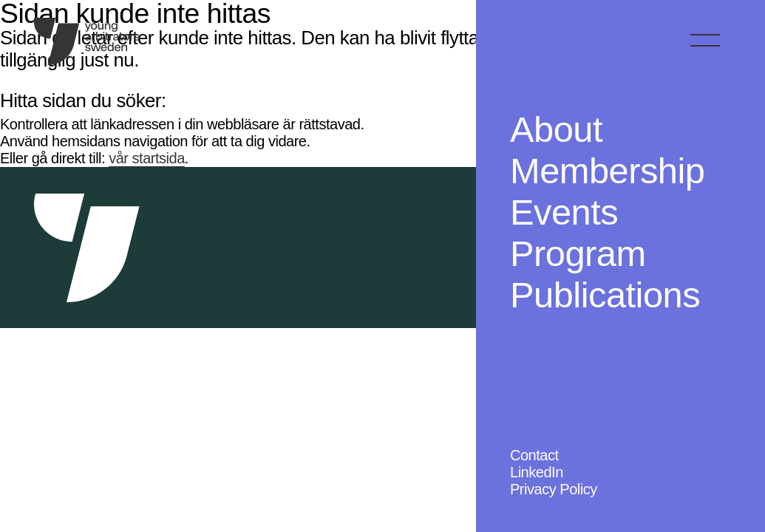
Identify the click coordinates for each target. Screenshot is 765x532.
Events (564, 212)
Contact (534, 455)
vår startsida (147, 158)
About (556, 129)
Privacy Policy (554, 489)
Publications (605, 295)
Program (578, 253)
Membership (607, 171)
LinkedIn (537, 472)
